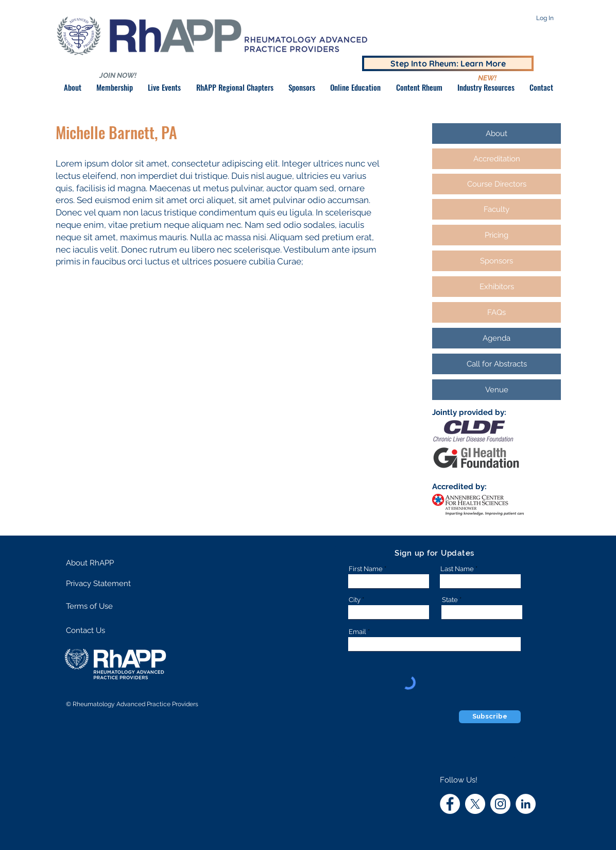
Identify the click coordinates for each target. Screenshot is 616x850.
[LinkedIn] (526, 804)
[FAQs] (497, 312)
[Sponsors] (497, 261)
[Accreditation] (497, 159)
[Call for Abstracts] (497, 364)
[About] (497, 134)
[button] (302, 87)
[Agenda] (497, 338)
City (355, 600)
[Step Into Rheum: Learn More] (448, 63)
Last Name (457, 569)
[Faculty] (497, 209)
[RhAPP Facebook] (450, 804)
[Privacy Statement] (105, 584)
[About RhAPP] (102, 563)
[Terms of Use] (102, 606)
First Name (366, 569)
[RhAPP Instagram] (500, 804)
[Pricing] (497, 235)
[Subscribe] (490, 717)
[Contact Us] (102, 631)
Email (357, 632)
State (450, 600)
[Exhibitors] (497, 287)
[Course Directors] (497, 184)
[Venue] (497, 390)
